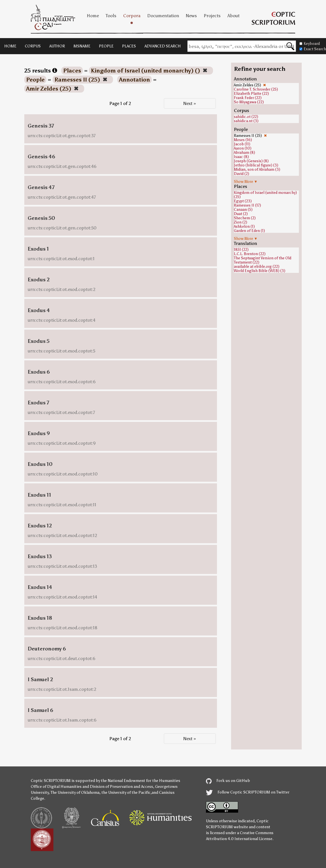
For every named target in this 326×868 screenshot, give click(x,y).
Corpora (132, 16)
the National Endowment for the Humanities (141, 781)
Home (93, 16)
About (233, 16)
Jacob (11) (242, 144)
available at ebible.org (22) (257, 267)
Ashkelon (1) (244, 226)
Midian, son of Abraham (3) (257, 169)
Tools (111, 16)
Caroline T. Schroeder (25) (256, 89)
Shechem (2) (245, 218)
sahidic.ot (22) (246, 117)
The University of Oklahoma (75, 793)
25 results (41, 71)
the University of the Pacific (126, 793)
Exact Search (313, 49)
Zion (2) (241, 222)
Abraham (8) (244, 153)
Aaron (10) (243, 148)
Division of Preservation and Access (121, 787)
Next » (190, 103)
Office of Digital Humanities (56, 787)
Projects (212, 16)
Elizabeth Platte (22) (251, 94)
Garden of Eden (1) (249, 231)
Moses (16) (243, 140)
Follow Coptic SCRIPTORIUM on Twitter (248, 792)
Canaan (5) (243, 210)
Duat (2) (241, 214)
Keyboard (310, 44)
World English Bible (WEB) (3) (260, 271)
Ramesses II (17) (247, 205)
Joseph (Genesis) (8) (251, 161)
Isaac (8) (241, 157)
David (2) (242, 174)
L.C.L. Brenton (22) (250, 254)
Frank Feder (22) (248, 98)
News (191, 16)
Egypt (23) (243, 201)
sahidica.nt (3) (246, 121)
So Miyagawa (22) (249, 102)
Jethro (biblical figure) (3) (256, 165)
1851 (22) (241, 250)
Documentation (163, 16)
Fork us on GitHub (228, 781)
